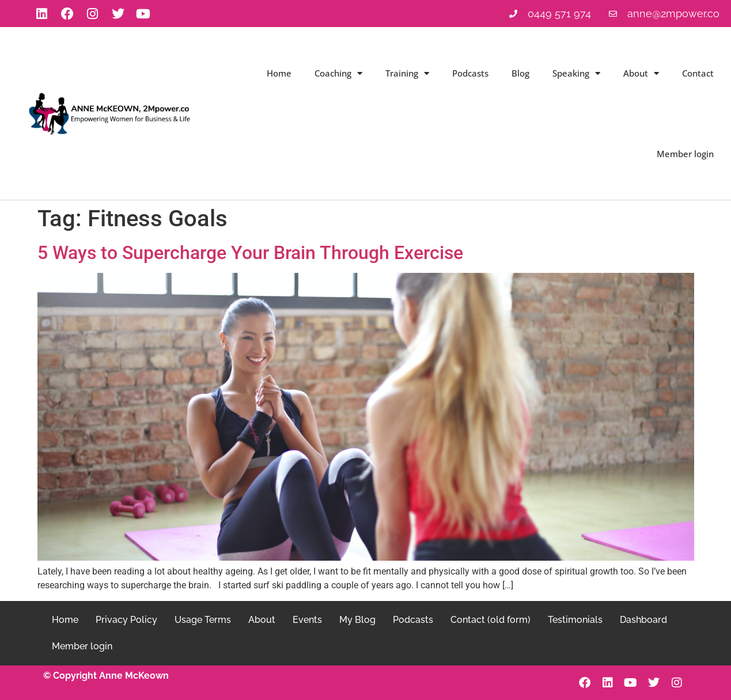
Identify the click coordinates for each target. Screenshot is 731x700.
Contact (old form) (491, 620)
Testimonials (575, 620)
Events (307, 620)
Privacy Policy (126, 620)
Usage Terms (203, 620)
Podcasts (470, 73)
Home (279, 73)
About (641, 73)
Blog (520, 73)
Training (407, 73)
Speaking (576, 73)
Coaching (338, 73)
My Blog (357, 620)
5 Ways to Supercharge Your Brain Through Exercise (250, 253)
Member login (685, 154)
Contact (698, 73)
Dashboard (643, 620)
